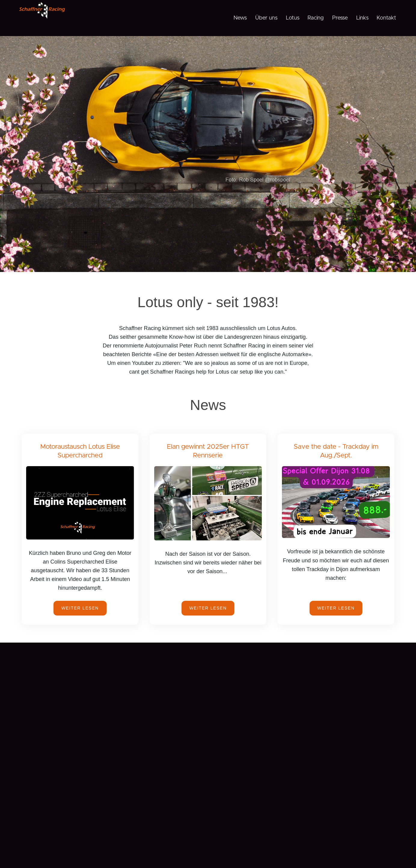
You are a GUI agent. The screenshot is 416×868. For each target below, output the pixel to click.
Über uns (266, 18)
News (240, 18)
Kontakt (386, 18)
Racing (316, 18)
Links (362, 18)
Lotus (293, 18)
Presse (340, 18)
